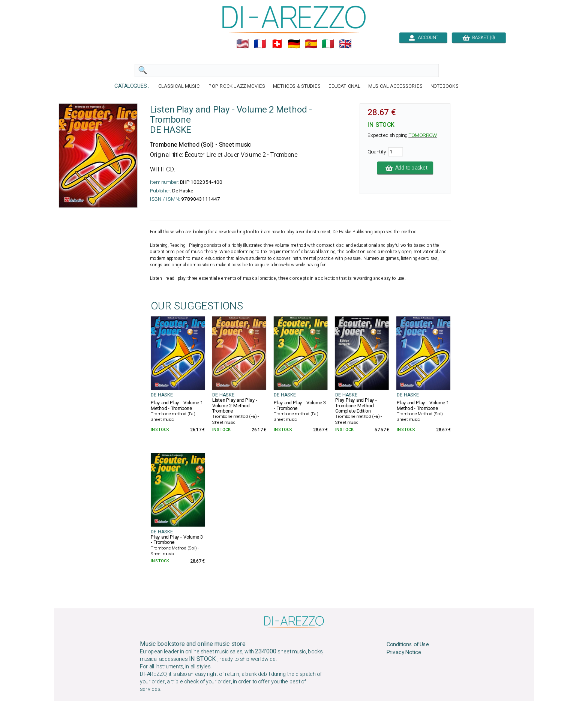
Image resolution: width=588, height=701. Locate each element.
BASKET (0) (479, 38)
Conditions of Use (408, 645)
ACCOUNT (423, 38)
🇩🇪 (294, 44)
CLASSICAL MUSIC (180, 86)
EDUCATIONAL (345, 86)
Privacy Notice (404, 653)
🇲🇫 (260, 44)
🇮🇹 (328, 44)
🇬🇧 (345, 44)
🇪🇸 (311, 44)
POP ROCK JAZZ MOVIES (237, 86)
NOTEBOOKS (445, 86)
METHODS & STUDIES (297, 86)
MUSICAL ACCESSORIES (395, 86)
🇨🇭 (277, 44)
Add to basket (405, 168)
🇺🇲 (243, 44)
